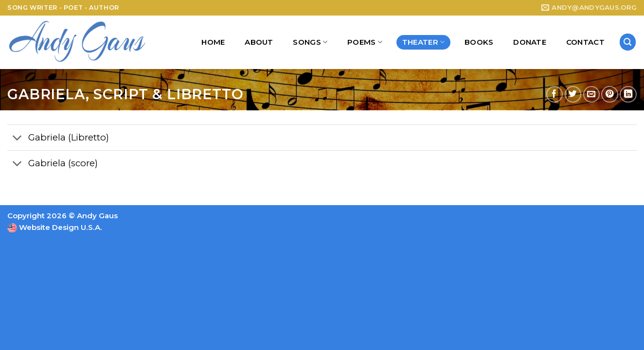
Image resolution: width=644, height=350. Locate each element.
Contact (585, 42)
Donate (530, 42)
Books (479, 42)
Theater (424, 42)
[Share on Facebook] (555, 95)
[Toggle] (17, 139)
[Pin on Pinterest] (610, 95)
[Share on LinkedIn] (628, 95)
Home (213, 42)
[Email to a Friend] (592, 95)
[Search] (628, 42)
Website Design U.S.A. (60, 227)
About (259, 42)
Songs (310, 42)
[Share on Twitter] (573, 95)
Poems (365, 42)
